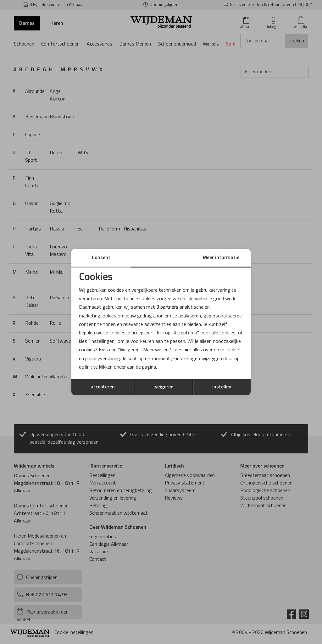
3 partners (167, 307)
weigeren (164, 387)
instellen (222, 387)
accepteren (103, 387)
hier (187, 350)
